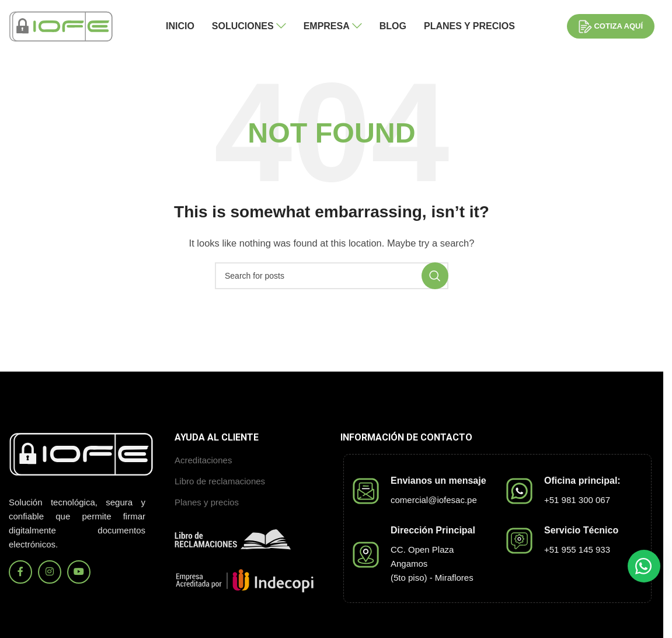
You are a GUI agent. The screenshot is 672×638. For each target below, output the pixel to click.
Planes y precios (207, 502)
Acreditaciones (203, 460)
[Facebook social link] (20, 572)
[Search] (332, 276)
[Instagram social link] (50, 572)
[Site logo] (61, 25)
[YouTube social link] (79, 572)
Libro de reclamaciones (220, 481)
